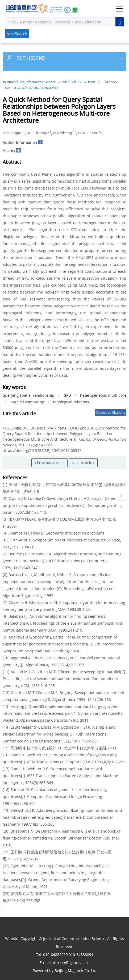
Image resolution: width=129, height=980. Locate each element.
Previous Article (49, 463)
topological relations (71, 402)
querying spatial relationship (29, 395)
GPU (67, 395)
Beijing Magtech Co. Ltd (76, 971)
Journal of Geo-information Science (29, 82)
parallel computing (27, 402)
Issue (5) (94, 82)
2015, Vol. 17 (72, 82)
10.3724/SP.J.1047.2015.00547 (35, 88)
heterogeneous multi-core (103, 395)
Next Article (83, 463)
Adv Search (17, 34)
